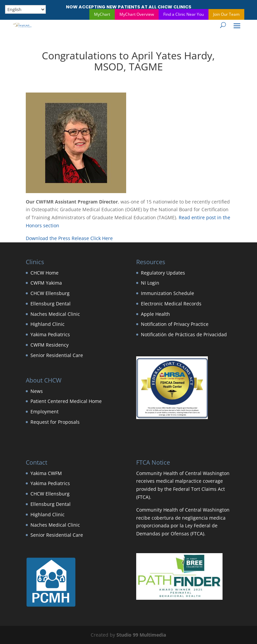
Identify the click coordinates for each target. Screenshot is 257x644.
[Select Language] (25, 9)
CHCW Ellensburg (50, 293)
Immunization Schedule (167, 293)
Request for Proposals (55, 422)
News (37, 391)
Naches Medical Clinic (55, 314)
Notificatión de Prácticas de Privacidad (184, 334)
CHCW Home (45, 273)
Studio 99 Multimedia (141, 635)
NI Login (150, 283)
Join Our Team (226, 14)
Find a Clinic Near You (184, 14)
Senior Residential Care (57, 355)
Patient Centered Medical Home (66, 401)
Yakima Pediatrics (50, 334)
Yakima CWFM (46, 473)
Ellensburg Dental (51, 304)
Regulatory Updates (163, 273)
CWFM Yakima (46, 283)
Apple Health (155, 314)
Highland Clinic (48, 324)
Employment (45, 412)
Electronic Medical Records (171, 304)
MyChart (102, 14)
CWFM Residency (50, 345)
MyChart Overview (137, 14)
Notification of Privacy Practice (175, 324)
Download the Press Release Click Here (69, 238)
